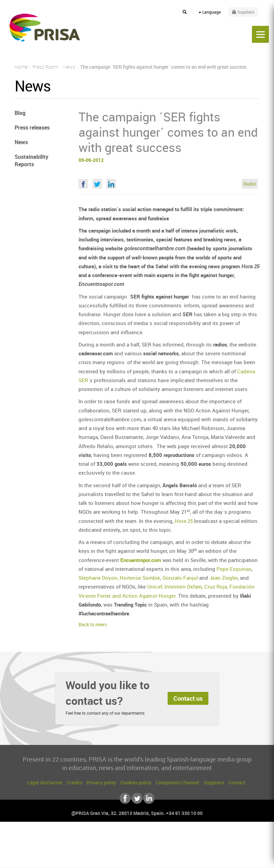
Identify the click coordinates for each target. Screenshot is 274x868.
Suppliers (214, 782)
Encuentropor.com (141, 560)
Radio (250, 184)
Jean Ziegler (224, 578)
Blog (20, 113)
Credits (75, 782)
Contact (237, 782)
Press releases (32, 127)
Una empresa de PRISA (137, 843)
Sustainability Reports (31, 161)
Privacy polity (101, 782)
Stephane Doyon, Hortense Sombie (119, 578)
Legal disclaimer (45, 782)
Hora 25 (184, 521)
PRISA (45, 28)
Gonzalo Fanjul (180, 578)
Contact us (188, 698)
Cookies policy (136, 782)
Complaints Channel (177, 782)
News (21, 142)
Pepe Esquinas (234, 569)
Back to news (93, 624)
